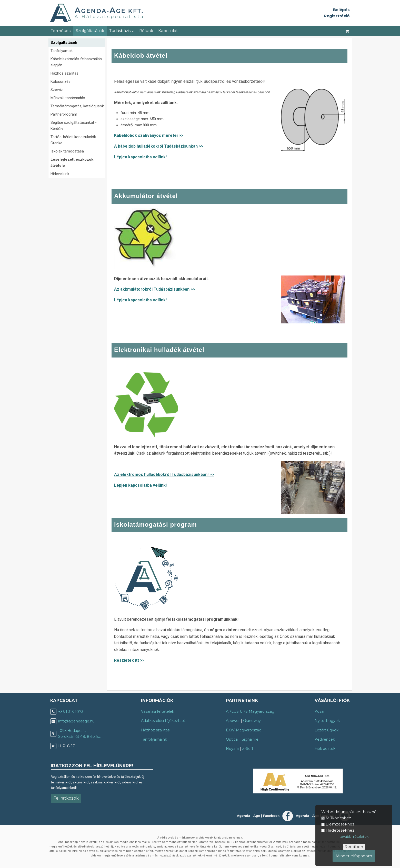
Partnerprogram (64, 114)
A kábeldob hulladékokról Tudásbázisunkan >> (159, 146)
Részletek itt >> (129, 660)
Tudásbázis (122, 31)
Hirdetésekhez (340, 830)
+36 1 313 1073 (71, 712)
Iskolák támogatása (67, 151)
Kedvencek (325, 739)
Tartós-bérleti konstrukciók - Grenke (74, 140)
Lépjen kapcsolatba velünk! (140, 157)
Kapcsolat (168, 31)
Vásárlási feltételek (158, 711)
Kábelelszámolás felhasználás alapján (76, 62)
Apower (233, 721)
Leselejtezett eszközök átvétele (72, 162)
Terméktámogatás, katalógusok (77, 106)
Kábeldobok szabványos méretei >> (149, 135)
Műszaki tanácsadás (68, 98)
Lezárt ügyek (327, 730)
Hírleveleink (60, 174)
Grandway (252, 721)
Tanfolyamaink (154, 739)
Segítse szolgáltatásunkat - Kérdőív (74, 126)
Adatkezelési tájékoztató (163, 721)
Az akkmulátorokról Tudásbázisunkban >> (155, 289)
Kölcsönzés (61, 81)
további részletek (354, 837)
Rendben (354, 847)
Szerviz (57, 90)
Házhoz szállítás (64, 73)
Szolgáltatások (90, 31)
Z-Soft (248, 749)
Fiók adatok (325, 749)
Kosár (320, 711)
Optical (232, 739)
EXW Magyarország (244, 730)
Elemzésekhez (340, 824)
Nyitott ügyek (327, 721)
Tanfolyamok (62, 51)
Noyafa (232, 749)
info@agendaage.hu (76, 721)
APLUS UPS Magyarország (250, 711)
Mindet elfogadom (354, 856)
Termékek (61, 31)
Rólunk (146, 31)
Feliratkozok (66, 798)
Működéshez (338, 818)
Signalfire (250, 739)
